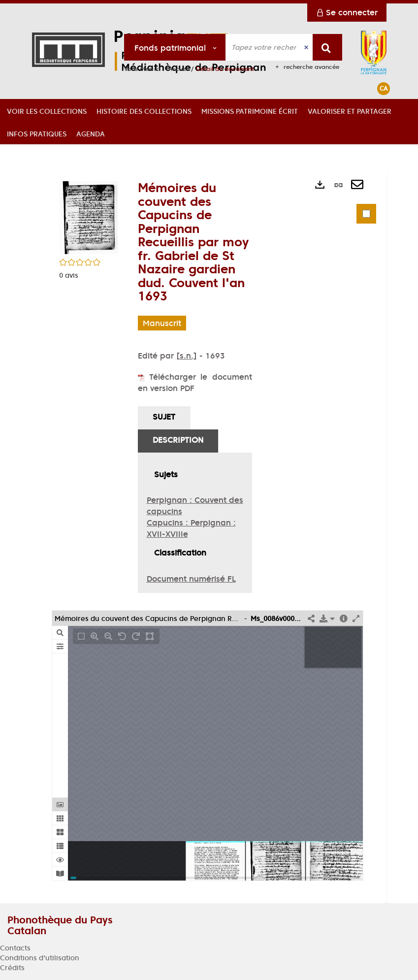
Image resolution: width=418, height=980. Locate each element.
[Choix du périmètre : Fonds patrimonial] (175, 47)
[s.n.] (187, 356)
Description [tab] (178, 440)
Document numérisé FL (191, 579)
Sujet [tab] (164, 417)
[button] (47, 110)
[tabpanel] (195, 523)
